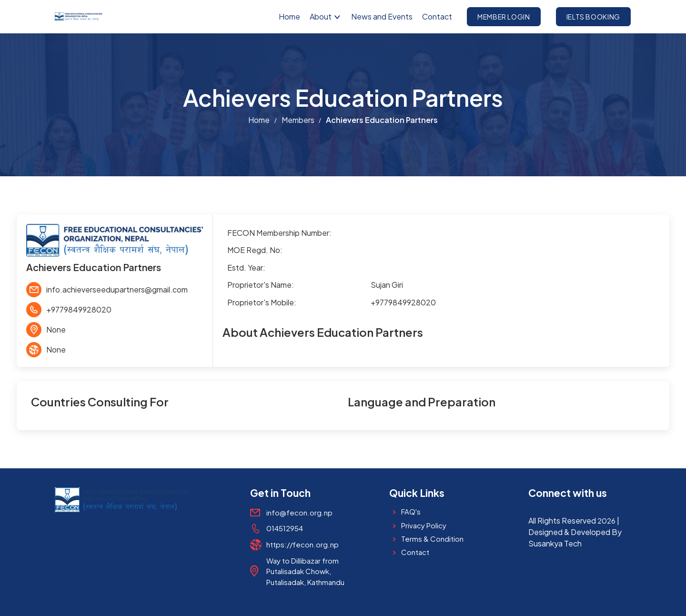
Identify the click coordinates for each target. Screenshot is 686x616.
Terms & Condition (432, 539)
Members (298, 120)
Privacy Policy (424, 525)
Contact (437, 16)
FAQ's (411, 511)
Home (289, 16)
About (326, 16)
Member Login (504, 17)
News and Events (382, 16)
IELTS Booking (593, 17)
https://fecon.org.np (303, 544)
